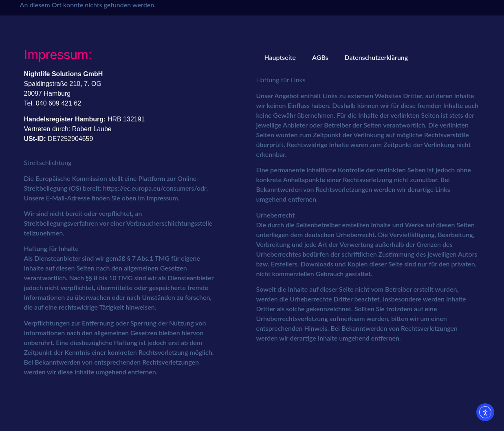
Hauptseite (280, 57)
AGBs (320, 57)
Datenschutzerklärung (376, 57)
